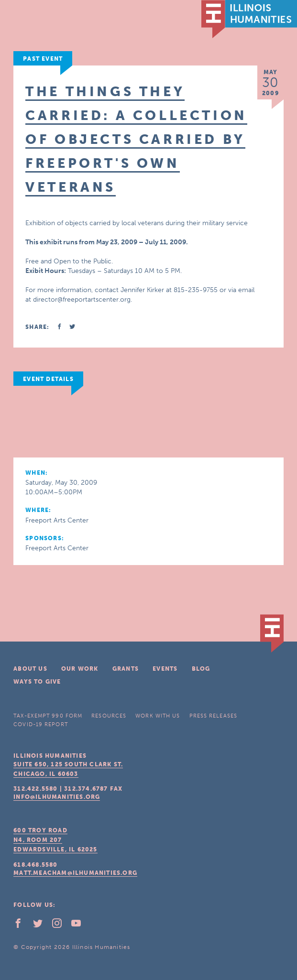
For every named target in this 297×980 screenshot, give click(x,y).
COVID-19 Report (41, 724)
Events (165, 669)
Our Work (80, 669)
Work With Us (158, 716)
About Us (30, 669)
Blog (201, 669)
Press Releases (213, 716)
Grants (126, 669)
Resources (109, 716)
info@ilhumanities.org (57, 797)
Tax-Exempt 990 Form (48, 716)
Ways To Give (37, 682)
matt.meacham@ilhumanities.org (75, 873)
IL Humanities (249, 19)
